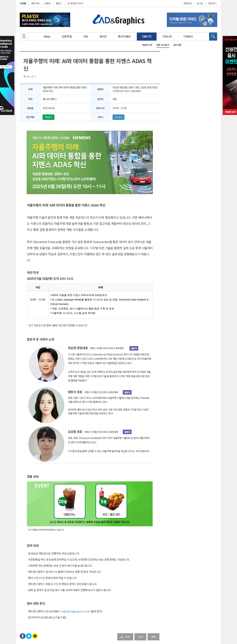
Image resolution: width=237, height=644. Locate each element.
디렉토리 (188, 36)
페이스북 (35, 3)
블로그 (59, 3)
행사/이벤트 (124, 36)
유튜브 (48, 3)
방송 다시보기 (163, 45)
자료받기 (48, 117)
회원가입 (188, 3)
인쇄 (140, 637)
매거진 (103, 36)
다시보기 (118, 117)
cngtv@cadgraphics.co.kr (75, 611)
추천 (125, 637)
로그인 (200, 3)
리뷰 (86, 36)
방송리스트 (147, 45)
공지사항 (177, 45)
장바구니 (212, 3)
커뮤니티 (167, 36)
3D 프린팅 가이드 (75, 3)
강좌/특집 (67, 36)
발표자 (134, 348)
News (47, 36)
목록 (154, 637)
